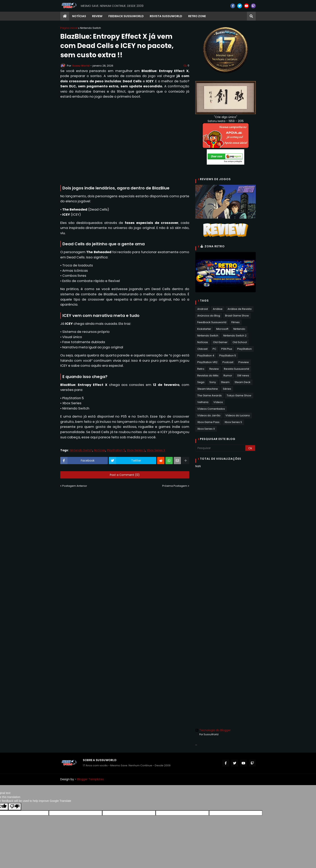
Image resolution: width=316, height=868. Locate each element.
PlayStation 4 (206, 356)
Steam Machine (208, 389)
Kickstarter (204, 329)
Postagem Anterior (75, 486)
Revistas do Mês (208, 376)
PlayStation (244, 349)
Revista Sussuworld (236, 369)
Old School (240, 342)
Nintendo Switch (90, 28)
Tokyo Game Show (239, 395)
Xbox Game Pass (208, 422)
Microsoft (222, 329)
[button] (251, 16)
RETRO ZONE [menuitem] (197, 16)
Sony (213, 382)
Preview (244, 362)
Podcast (228, 362)
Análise (218, 309)
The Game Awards (209, 395)
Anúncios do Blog (209, 316)
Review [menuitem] (97, 16)
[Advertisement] (226, 535)
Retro (201, 369)
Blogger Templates (90, 779)
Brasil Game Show (237, 316)
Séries (227, 389)
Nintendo (239, 329)
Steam (225, 382)
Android (203, 309)
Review (214, 369)
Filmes (235, 322)
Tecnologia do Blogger (213, 730)
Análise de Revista (240, 309)
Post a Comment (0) (125, 475)
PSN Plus (227, 349)
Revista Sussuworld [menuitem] (166, 16)
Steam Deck (243, 382)
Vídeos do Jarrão (209, 415)
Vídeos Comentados (211, 409)
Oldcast (202, 349)
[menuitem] (65, 16)
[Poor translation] (15, 807)
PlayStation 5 (116, 450)
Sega (201, 382)
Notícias (100, 450)
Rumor (228, 376)
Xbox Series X (156, 450)
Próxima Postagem (175, 486)
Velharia (203, 402)
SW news (243, 376)
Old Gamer (220, 342)
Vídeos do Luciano (238, 415)
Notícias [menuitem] (79, 16)
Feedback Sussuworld (212, 322)
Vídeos (218, 402)
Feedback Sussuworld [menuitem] (126, 16)
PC (214, 349)
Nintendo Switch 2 (235, 336)
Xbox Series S (136, 450)
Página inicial (69, 28)
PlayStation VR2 (207, 362)
